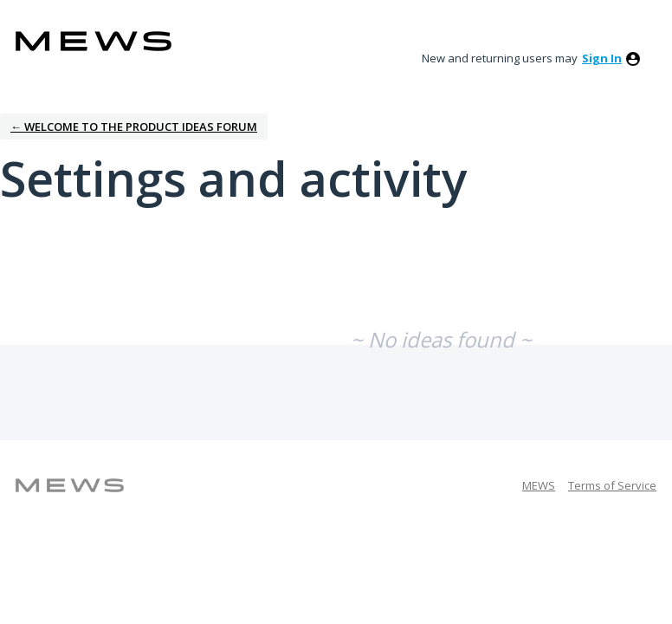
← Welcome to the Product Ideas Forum (134, 127)
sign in (602, 58)
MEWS (539, 485)
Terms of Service (612, 485)
